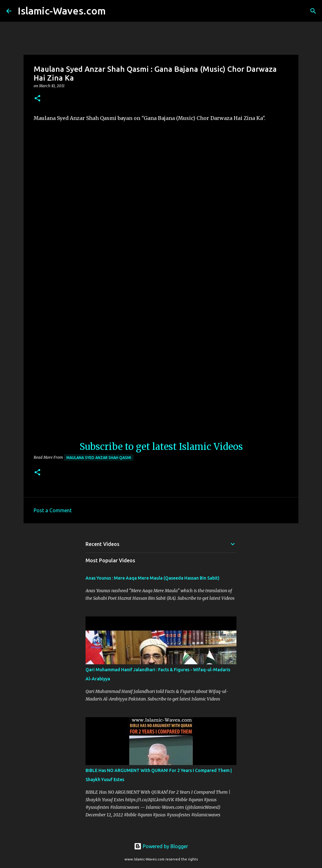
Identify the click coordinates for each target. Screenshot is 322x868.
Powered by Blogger (161, 846)
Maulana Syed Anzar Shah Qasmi (99, 458)
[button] (37, 99)
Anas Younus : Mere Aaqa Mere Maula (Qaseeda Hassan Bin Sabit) (153, 578)
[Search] (114, 11)
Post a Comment (53, 510)
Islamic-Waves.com (62, 11)
